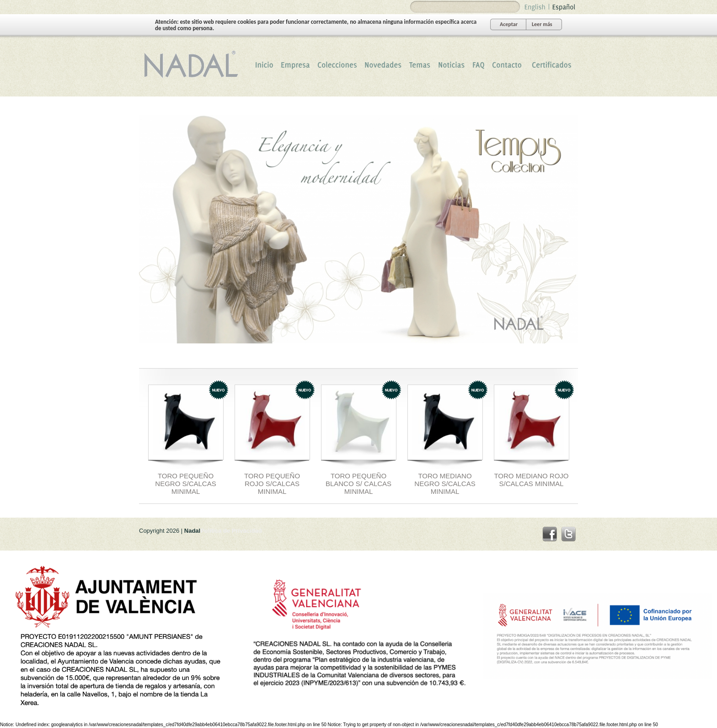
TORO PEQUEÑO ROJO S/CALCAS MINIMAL (272, 484)
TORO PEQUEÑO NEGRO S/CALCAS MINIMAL (185, 484)
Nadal (194, 64)
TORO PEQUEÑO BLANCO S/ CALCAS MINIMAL (358, 484)
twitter (568, 534)
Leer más (542, 24)
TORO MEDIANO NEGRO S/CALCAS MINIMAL (445, 484)
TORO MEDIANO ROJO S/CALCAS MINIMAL (531, 480)
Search (418, 7)
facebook (550, 534)
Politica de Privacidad (231, 531)
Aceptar (509, 24)
